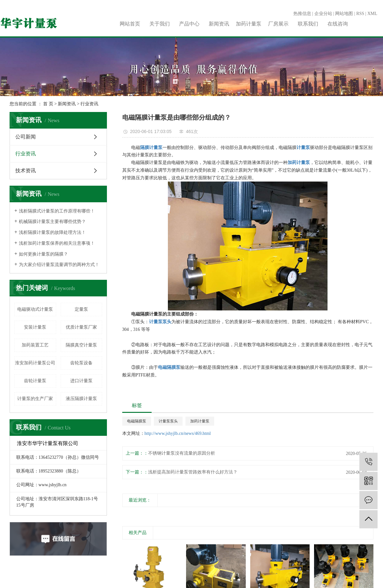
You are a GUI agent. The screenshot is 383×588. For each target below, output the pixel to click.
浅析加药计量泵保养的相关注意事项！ (57, 243)
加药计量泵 (249, 24)
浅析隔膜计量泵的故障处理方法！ (52, 232)
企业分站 (323, 14)
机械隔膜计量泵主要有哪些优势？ (52, 222)
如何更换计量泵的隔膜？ (43, 254)
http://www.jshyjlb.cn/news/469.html (178, 433)
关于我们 (160, 24)
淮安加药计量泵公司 (35, 363)
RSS (360, 14)
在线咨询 (338, 24)
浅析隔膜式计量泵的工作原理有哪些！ (57, 211)
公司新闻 (26, 137)
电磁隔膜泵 (137, 421)
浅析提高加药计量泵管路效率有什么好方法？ (193, 472)
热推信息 (302, 14)
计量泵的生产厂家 (35, 399)
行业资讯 (89, 104)
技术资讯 (26, 171)
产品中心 (189, 24)
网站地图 (344, 14)
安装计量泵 (35, 327)
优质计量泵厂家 (81, 327)
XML (372, 14)
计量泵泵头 (168, 421)
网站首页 (130, 24)
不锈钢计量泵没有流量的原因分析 (182, 453)
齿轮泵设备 (81, 363)
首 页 (48, 104)
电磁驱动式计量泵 (35, 309)
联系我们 (308, 24)
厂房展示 (278, 24)
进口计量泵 (81, 381)
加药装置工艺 (35, 345)
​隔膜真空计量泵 (81, 345)
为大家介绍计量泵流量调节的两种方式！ (59, 265)
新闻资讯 (219, 24)
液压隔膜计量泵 (81, 399)
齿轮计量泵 (35, 381)
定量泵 (81, 309)
